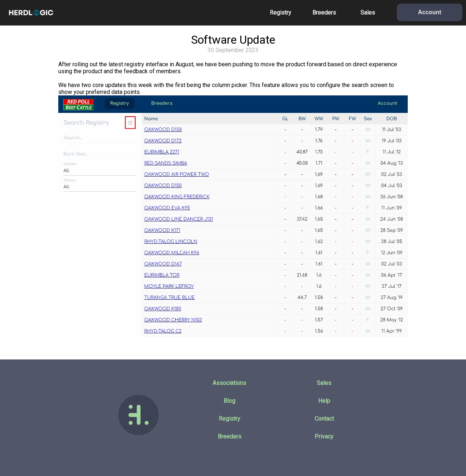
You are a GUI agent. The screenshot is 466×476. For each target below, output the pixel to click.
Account (430, 12)
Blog (229, 401)
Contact (324, 419)
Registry (281, 13)
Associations (229, 383)
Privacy (324, 436)
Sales (368, 13)
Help (324, 401)
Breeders (324, 13)
